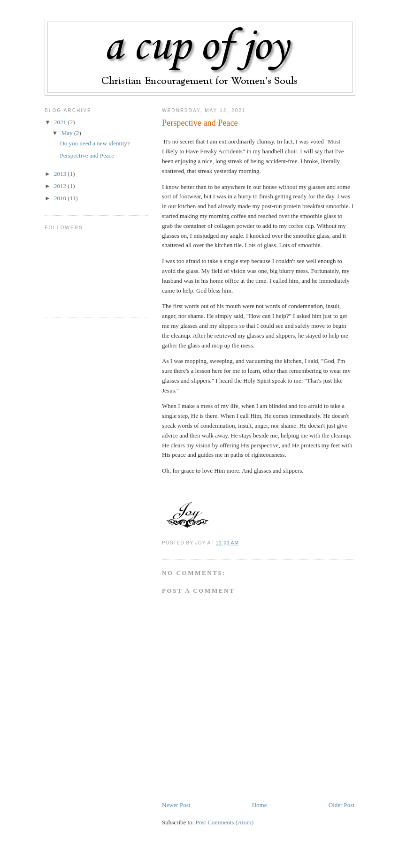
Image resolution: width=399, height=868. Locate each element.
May (68, 133)
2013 (61, 174)
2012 (61, 186)
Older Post (341, 805)
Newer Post (176, 805)
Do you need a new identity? (95, 143)
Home (260, 805)
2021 (61, 122)
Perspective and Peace (200, 123)
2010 (61, 198)
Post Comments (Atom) (225, 822)
